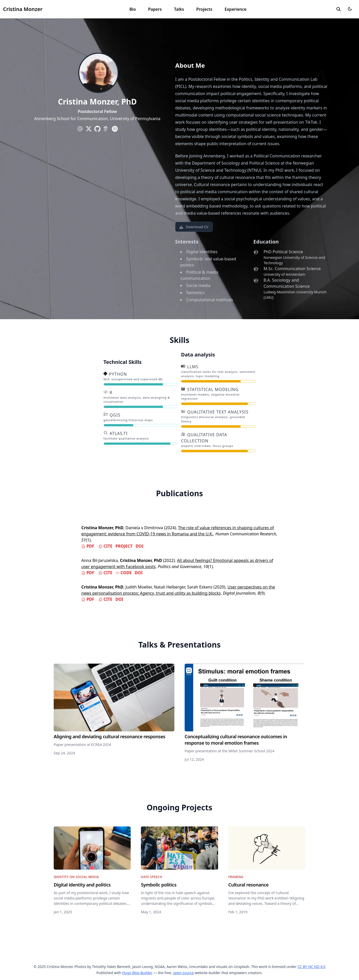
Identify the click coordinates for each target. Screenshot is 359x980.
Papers (155, 9)
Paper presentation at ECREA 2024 (82, 745)
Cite (105, 546)
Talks (179, 9)
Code (123, 573)
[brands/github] (97, 129)
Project (124, 546)
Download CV (194, 227)
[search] (339, 9)
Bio (133, 9)
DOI (139, 546)
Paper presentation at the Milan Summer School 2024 (229, 751)
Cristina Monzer (23, 9)
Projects (204, 9)
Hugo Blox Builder (137, 973)
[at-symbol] (80, 129)
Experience (235, 9)
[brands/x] (89, 129)
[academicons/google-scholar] (106, 129)
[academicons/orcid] (115, 129)
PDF (88, 546)
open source (183, 973)
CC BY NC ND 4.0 (311, 967)
